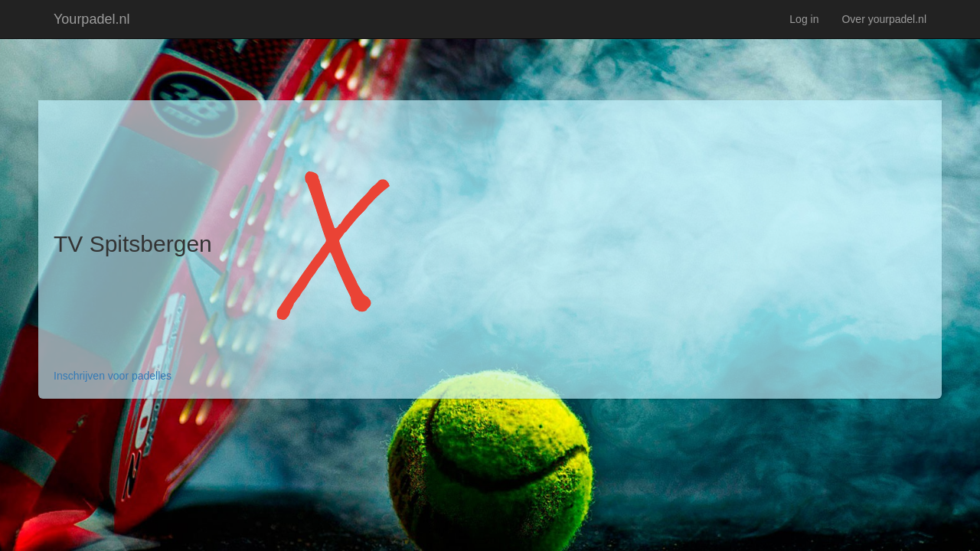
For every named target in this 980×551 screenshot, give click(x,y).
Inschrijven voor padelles (113, 376)
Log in (804, 19)
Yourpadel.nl (91, 19)
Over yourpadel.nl (884, 19)
